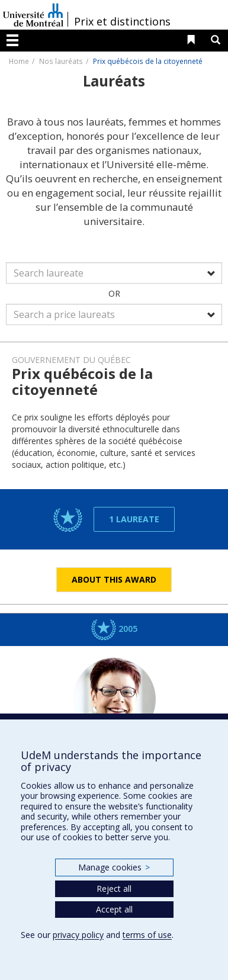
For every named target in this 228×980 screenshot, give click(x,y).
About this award (114, 579)
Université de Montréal (33, 15)
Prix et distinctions (122, 21)
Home (19, 61)
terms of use (147, 935)
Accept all (114, 909)
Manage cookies (114, 867)
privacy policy (78, 935)
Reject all (114, 889)
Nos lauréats (61, 61)
